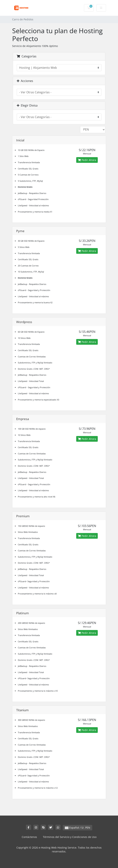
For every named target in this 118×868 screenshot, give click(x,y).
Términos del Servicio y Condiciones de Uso (70, 837)
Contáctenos (29, 837)
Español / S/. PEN (78, 828)
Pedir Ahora (87, 160)
